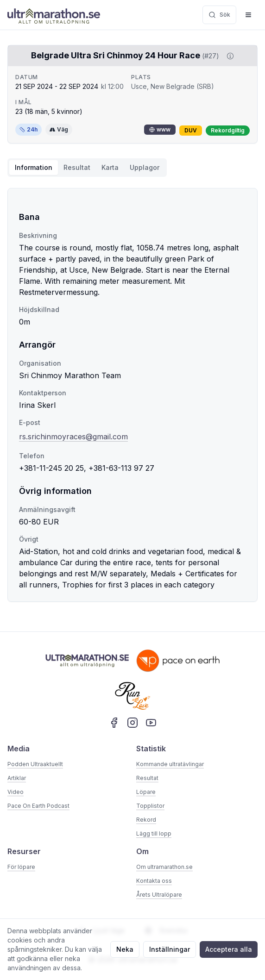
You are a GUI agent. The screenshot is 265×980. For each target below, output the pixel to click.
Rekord (146, 820)
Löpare (146, 792)
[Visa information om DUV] (228, 56)
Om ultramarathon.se (164, 867)
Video (16, 792)
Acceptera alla (229, 949)
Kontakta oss (154, 881)
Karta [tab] (110, 167)
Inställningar (170, 949)
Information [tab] (34, 167)
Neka (125, 949)
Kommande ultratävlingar (170, 764)
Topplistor (150, 806)
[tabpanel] (132, 395)
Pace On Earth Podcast (38, 806)
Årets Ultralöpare (159, 895)
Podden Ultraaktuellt (35, 764)
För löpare (21, 867)
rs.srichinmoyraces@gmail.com (73, 437)
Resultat (147, 778)
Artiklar (17, 778)
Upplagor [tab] (145, 167)
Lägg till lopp (154, 833)
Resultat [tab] (77, 167)
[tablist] (87, 168)
